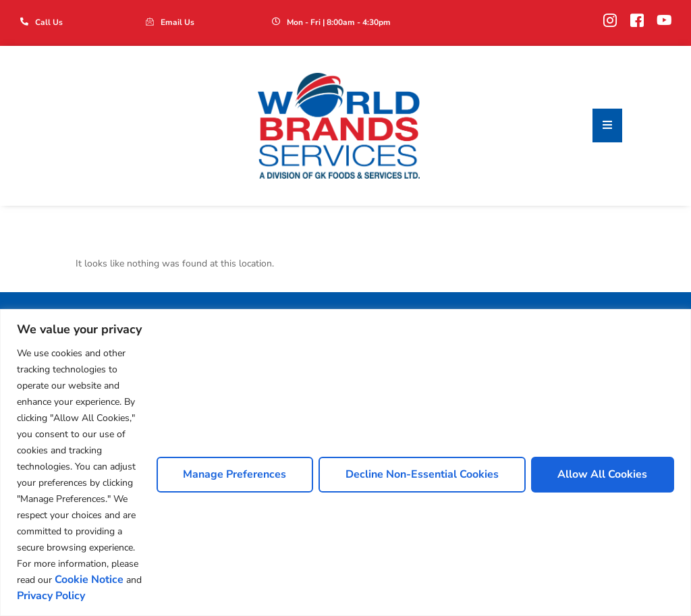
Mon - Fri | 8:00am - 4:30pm (339, 22)
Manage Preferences (234, 474)
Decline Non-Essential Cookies (421, 474)
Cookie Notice (89, 580)
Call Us (49, 22)
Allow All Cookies (602, 474)
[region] (345, 463)
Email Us (177, 22)
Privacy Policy (51, 596)
